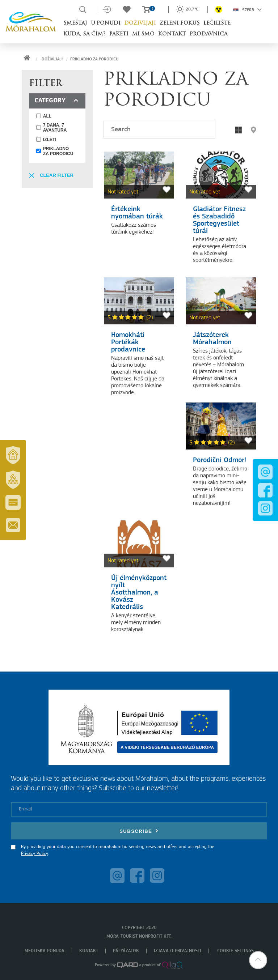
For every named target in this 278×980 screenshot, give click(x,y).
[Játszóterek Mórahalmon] (221, 301)
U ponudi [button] (106, 23)
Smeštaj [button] (75, 23)
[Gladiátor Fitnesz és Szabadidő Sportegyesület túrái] (221, 175)
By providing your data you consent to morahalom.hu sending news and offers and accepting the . (118, 850)
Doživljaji (52, 59)
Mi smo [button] (143, 34)
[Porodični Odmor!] (221, 426)
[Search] (159, 130)
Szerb (247, 9)
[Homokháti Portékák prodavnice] (139, 301)
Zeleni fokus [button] (180, 23)
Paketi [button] (119, 34)
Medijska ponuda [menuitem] (45, 951)
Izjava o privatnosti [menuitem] (178, 951)
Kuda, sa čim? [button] (85, 34)
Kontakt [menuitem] (89, 951)
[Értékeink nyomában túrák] (139, 175)
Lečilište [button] (217, 23)
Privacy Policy (34, 854)
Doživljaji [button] (140, 23)
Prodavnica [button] (209, 34)
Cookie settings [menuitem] (235, 951)
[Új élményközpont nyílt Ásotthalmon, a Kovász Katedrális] (139, 544)
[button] (254, 130)
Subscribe (139, 831)
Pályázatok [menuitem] (126, 951)
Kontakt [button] (172, 34)
